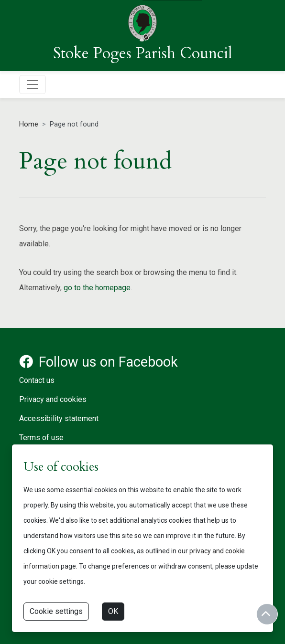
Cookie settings (56, 611)
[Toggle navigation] (33, 84)
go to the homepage (97, 288)
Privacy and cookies (53, 399)
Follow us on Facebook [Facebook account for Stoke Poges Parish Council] (99, 362)
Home (29, 124)
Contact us (37, 380)
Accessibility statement (59, 418)
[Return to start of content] (267, 614)
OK (113, 611)
